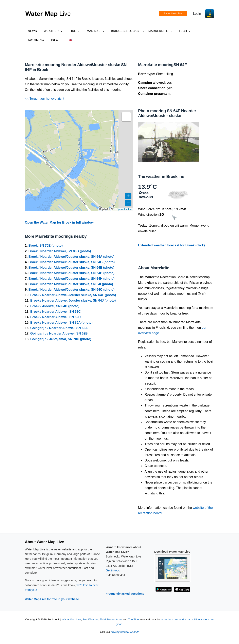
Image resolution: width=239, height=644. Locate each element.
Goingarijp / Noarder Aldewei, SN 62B (59, 333)
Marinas (95, 31)
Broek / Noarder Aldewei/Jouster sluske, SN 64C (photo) (71, 290)
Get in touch (114, 570)
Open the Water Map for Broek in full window (59, 222)
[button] (126, 117)
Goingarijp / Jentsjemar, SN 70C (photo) (61, 339)
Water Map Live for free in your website (52, 599)
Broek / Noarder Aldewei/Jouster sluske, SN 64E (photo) (71, 268)
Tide (74, 31)
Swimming (36, 40)
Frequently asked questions (125, 594)
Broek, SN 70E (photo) (46, 245)
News (32, 31)
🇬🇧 (72, 40)
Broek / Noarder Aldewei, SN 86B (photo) (60, 251)
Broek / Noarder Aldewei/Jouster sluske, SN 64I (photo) (71, 284)
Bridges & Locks (125, 31)
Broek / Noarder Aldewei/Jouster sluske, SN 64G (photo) (72, 262)
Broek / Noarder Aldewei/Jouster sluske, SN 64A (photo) (71, 257)
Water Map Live (71, 619)
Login (197, 14)
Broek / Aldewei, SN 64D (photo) (55, 306)
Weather (53, 31)
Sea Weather (90, 619)
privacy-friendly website (125, 632)
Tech (185, 31)
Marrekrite (160, 31)
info (56, 40)
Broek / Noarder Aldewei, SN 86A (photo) (61, 323)
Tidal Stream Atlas (111, 619)
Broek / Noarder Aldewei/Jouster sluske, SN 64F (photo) (73, 295)
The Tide (134, 619)
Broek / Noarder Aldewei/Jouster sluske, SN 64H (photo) (71, 279)
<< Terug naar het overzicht (45, 99)
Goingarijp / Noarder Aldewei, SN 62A (59, 328)
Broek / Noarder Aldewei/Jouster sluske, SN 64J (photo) (73, 300)
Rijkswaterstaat (124, 209)
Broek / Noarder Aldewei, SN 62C (56, 312)
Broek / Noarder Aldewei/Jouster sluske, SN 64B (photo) (71, 273)
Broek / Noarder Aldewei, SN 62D (56, 317)
